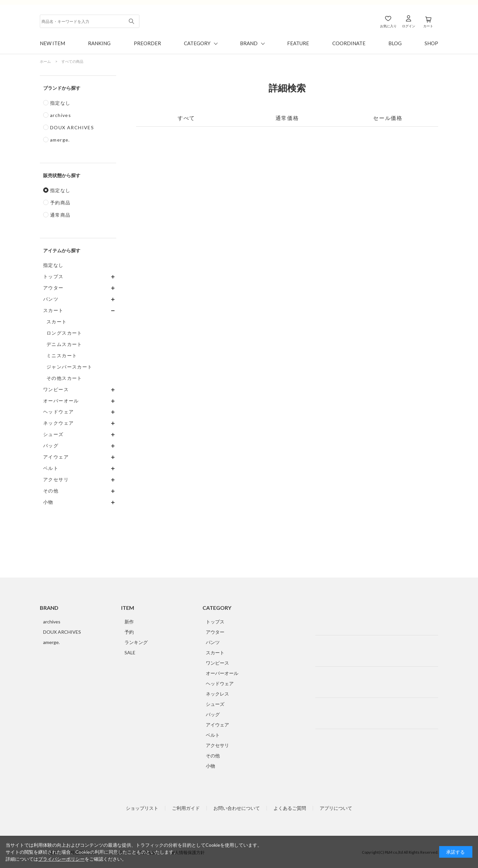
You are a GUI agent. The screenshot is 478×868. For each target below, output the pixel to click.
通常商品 (60, 215)
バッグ (213, 714)
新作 (129, 622)
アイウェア (217, 725)
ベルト (213, 735)
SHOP (431, 43)
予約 (129, 632)
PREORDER (147, 43)
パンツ (213, 642)
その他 (213, 756)
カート (428, 26)
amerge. (60, 140)
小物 (210, 766)
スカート (215, 652)
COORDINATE (349, 43)
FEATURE (298, 43)
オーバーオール (222, 673)
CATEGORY (197, 43)
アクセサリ (217, 745)
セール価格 (388, 118)
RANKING (99, 43)
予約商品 (60, 203)
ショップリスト (142, 808)
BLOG (395, 43)
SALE (130, 652)
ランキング (136, 642)
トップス (215, 622)
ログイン (409, 26)
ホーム (45, 61)
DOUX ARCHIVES (72, 127)
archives (61, 115)
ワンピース (217, 663)
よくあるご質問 (290, 808)
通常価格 (287, 118)
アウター (215, 632)
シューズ (215, 704)
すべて (186, 118)
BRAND (249, 43)
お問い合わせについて (237, 808)
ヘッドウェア (220, 683)
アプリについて (336, 808)
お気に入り (388, 26)
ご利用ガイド (186, 808)
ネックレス (217, 694)
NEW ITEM (52, 43)
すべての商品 (72, 61)
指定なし (60, 103)
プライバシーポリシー (61, 859)
